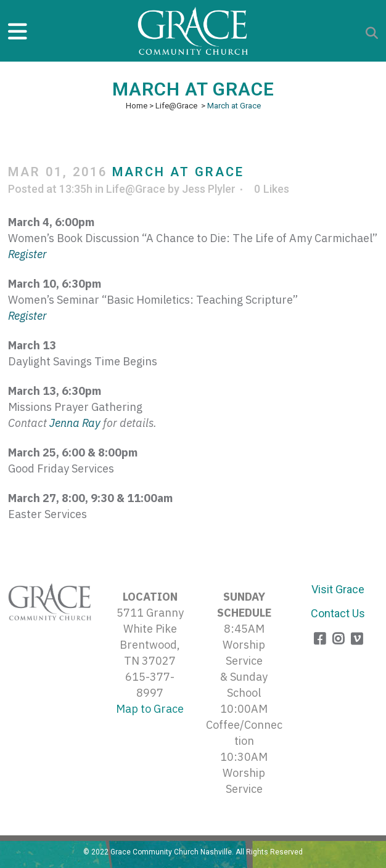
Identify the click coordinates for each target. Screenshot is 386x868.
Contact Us (338, 613)
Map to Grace (150, 709)
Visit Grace (338, 589)
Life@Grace (176, 106)
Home (137, 106)
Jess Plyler (209, 189)
